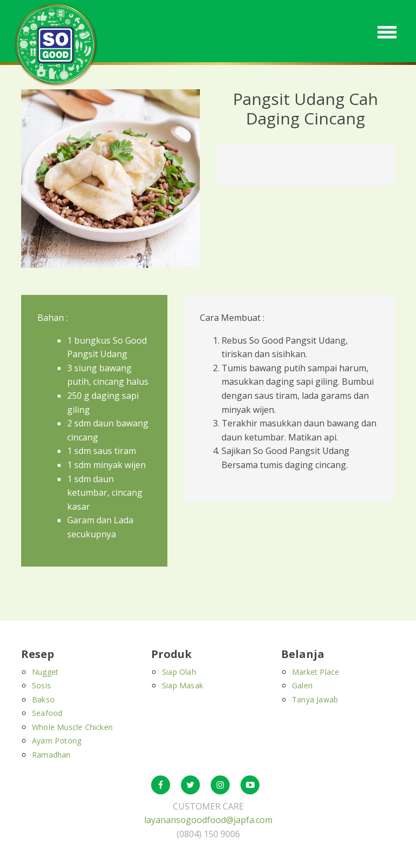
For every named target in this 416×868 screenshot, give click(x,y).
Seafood (47, 713)
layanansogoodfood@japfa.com (208, 820)
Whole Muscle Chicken (72, 727)
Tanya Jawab (315, 699)
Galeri (302, 685)
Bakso (43, 699)
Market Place (316, 672)
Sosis (41, 685)
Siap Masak (183, 685)
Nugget (45, 672)
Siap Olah (179, 672)
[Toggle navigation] (387, 31)
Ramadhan (51, 755)
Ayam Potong (57, 741)
